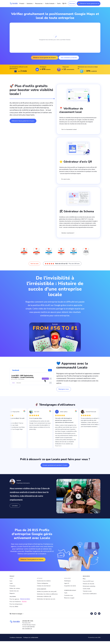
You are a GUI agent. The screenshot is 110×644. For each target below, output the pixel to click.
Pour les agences (20, 599)
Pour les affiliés (14, 607)
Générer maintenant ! (68, 233)
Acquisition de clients (70, 586)
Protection (12, 586)
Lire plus (15, 506)
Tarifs (59, 4)
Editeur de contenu (15, 588)
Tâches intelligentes (43, 583)
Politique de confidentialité (31, 638)
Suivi (11, 581)
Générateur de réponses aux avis (46, 599)
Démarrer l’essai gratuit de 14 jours (45, 58)
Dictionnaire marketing (89, 586)
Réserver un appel (69, 598)
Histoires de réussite (88, 584)
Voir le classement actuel (69, 129)
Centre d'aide (86, 589)
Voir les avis (35, 264)
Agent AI (67, 583)
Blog (84, 579)
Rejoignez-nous (64, 389)
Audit (11, 583)
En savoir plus (66, 179)
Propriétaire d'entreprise (23, 483)
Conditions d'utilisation (16, 638)
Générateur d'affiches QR (44, 596)
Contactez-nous (69, 595)
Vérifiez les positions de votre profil (47, 592)
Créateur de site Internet (44, 586)
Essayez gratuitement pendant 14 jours (55, 465)
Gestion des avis (14, 591)
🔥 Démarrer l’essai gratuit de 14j (89, 4)
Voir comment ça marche (69, 58)
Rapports (12, 593)
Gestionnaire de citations (44, 581)
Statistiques (67, 581)
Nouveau (72, 4)
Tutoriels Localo (87, 591)
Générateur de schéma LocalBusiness (47, 594)
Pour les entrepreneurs (16, 604)
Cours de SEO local (88, 581)
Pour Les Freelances (18, 602)
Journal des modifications (90, 594)
